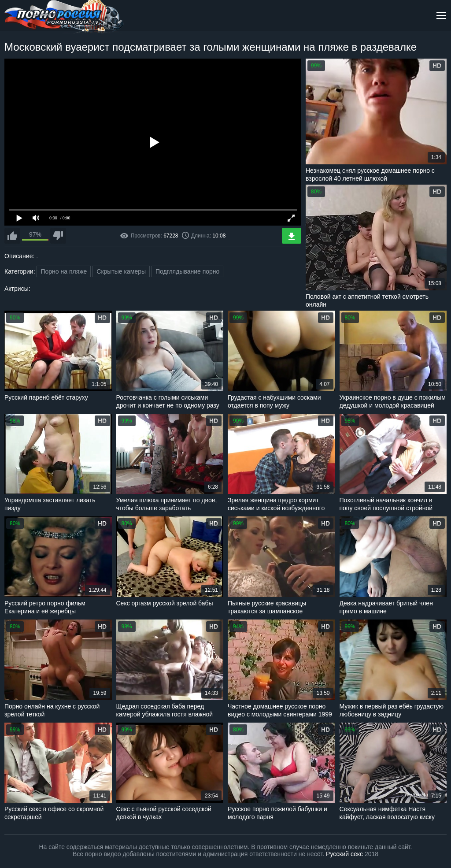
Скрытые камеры (121, 271)
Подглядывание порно (187, 271)
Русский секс (344, 854)
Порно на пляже (64, 271)
